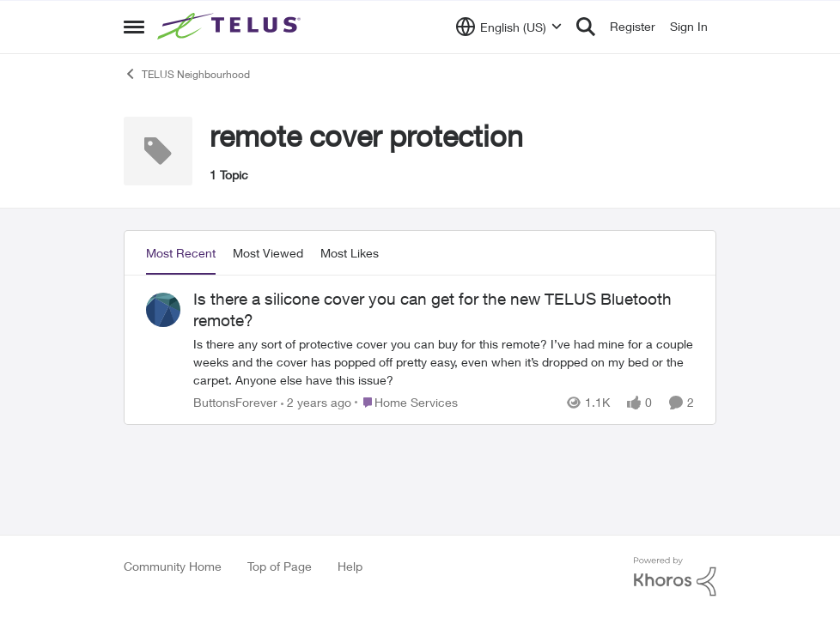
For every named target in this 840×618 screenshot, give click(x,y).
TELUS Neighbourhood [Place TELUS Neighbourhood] (187, 74)
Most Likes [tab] (350, 253)
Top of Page (280, 566)
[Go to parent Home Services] (406, 402)
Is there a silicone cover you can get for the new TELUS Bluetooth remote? (432, 309)
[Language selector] (509, 27)
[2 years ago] (316, 402)
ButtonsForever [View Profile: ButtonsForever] (235, 402)
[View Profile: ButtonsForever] (163, 310)
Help (350, 566)
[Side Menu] (134, 27)
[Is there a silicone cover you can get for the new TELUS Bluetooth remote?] (444, 362)
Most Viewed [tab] (268, 253)
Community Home (173, 566)
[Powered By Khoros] (675, 577)
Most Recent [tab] (181, 253)
